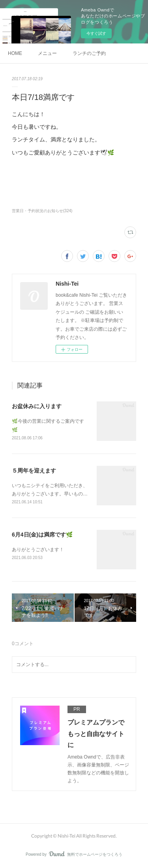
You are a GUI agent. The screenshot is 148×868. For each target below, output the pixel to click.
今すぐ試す (96, 33)
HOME (15, 53)
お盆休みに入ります (37, 406)
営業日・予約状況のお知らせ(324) (42, 211)
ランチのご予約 (89, 53)
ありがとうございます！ (38, 550)
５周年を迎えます (34, 471)
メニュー (47, 53)
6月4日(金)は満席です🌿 (42, 535)
